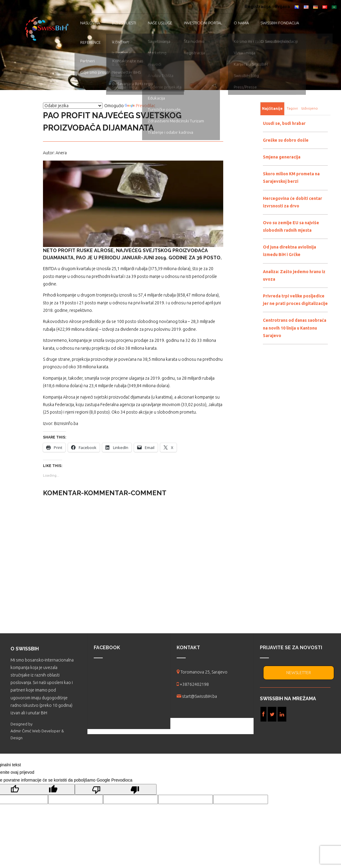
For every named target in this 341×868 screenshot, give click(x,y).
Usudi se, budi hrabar (284, 123)
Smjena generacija (282, 157)
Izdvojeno (310, 108)
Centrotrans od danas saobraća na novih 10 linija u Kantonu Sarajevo (295, 328)
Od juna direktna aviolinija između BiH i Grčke (289, 251)
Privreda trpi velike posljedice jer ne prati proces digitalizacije (295, 300)
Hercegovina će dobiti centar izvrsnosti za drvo (292, 202)
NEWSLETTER (299, 673)
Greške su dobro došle (286, 140)
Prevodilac (140, 106)
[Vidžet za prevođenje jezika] (73, 106)
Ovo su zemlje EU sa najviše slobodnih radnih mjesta (291, 226)
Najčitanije (272, 108)
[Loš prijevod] (116, 789)
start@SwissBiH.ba (199, 696)
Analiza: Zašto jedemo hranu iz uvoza (294, 275)
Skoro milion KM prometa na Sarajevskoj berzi (291, 178)
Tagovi (292, 108)
